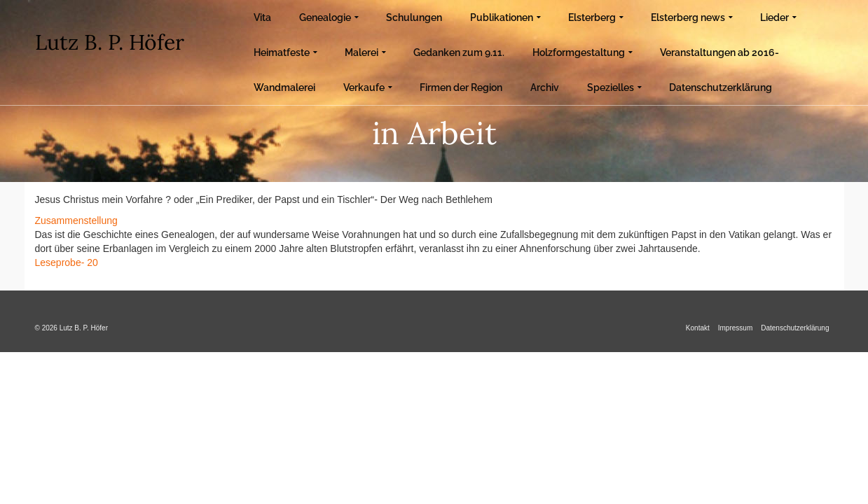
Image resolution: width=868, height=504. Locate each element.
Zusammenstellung (76, 220)
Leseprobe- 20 (67, 262)
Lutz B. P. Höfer (110, 42)
